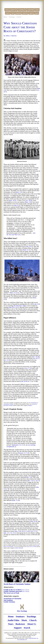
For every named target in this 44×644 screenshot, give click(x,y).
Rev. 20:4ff (36, 357)
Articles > (19, 17)
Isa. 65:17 (36, 358)
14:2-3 (37, 481)
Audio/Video (13, 620)
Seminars (20, 617)
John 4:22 (17, 205)
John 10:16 (34, 521)
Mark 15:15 (27, 250)
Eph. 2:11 (6, 533)
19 (24, 445)
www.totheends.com (22, 640)
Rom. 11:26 (16, 500)
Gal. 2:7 (33, 531)
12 (36, 531)
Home (11, 617)
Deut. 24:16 (13, 200)
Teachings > (12, 17)
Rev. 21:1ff (7, 360)
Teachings (31, 617)
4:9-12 (23, 531)
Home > (6, 17)
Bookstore (20, 624)
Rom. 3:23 (19, 192)
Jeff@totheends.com (33, 638)
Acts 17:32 (28, 368)
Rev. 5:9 (29, 477)
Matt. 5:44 (28, 202)
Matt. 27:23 (14, 293)
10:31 (17, 307)
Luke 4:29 (37, 304)
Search (27, 628)
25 (18, 293)
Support (18, 628)
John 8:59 (12, 307)
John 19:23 (29, 247)
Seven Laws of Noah (31, 547)
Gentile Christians (19, 548)
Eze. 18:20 (29, 200)
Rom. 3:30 (18, 531)
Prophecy (30, 405)
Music (24, 620)
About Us (32, 624)
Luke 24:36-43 (25, 381)
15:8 (27, 531)
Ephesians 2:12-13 (18, 445)
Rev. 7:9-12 (31, 481)
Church (33, 620)
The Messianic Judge (20, 306)
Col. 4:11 (13, 533)
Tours (11, 624)
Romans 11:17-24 (24, 453)
